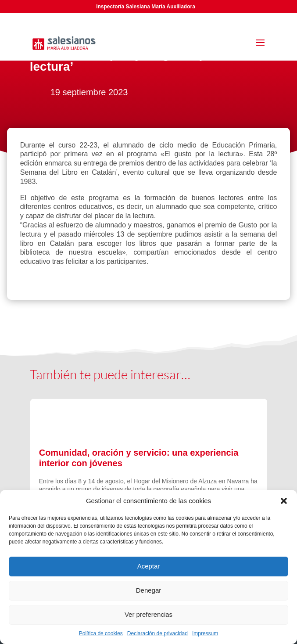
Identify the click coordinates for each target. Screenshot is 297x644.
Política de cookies (101, 633)
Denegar (149, 590)
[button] (284, 501)
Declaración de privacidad (157, 633)
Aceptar (149, 566)
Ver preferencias (148, 614)
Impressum (205, 633)
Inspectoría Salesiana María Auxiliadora (146, 7)
